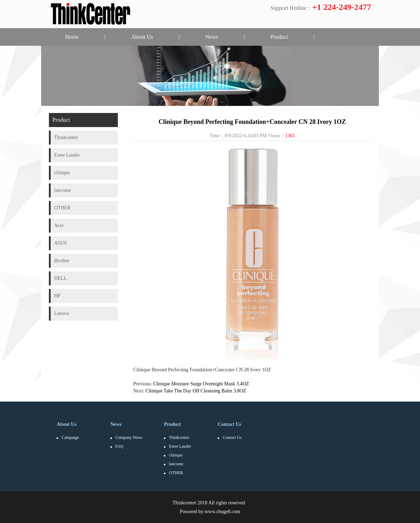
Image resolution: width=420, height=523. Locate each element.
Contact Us (230, 424)
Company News (129, 437)
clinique (176, 455)
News (212, 37)
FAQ (119, 446)
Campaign (70, 437)
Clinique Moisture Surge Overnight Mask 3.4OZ (201, 384)
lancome (176, 464)
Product (279, 37)
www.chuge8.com (222, 512)
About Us (142, 37)
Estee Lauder (180, 446)
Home (72, 37)
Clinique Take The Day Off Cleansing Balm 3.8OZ (196, 391)
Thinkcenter (179, 437)
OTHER (176, 473)
